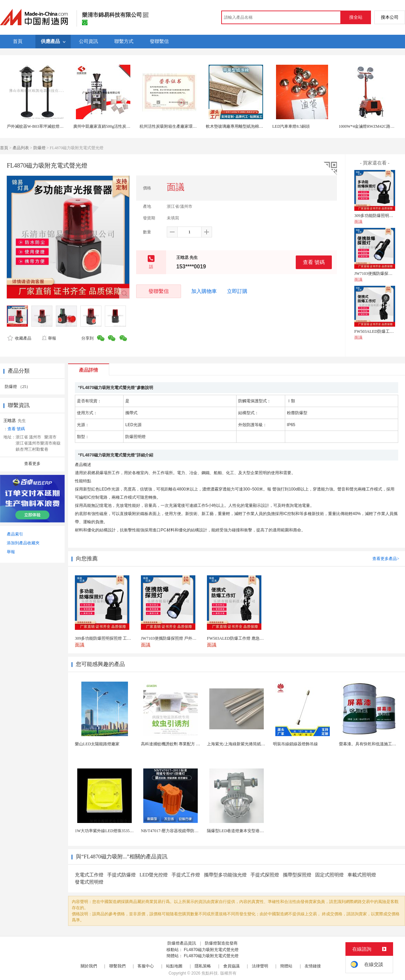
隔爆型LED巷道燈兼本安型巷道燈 (237, 831)
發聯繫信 (159, 291)
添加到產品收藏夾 (23, 543)
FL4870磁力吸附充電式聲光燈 (211, 950)
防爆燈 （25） (18, 387)
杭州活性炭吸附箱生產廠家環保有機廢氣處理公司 (184, 126)
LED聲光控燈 (154, 875)
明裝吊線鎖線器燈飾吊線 (295, 744)
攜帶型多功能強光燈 (225, 875)
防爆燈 (39, 148)
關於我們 (89, 966)
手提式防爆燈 (121, 875)
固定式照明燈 (329, 875)
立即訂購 (237, 291)
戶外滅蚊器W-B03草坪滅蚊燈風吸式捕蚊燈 (45, 126)
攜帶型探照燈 (297, 875)
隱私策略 (203, 966)
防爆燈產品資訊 (182, 943)
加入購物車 (204, 291)
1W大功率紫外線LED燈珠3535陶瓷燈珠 (110, 831)
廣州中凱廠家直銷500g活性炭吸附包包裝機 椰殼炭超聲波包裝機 (131, 126)
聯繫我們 (117, 966)
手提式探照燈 (265, 875)
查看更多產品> (386, 559)
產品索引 (15, 534)
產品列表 (21, 148)
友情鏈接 (313, 966)
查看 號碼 (314, 262)
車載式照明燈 (362, 875)
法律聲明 (260, 966)
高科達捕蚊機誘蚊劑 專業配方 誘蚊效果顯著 (181, 744)
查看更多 (32, 464)
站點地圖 (174, 966)
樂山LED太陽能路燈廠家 (97, 744)
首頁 (4, 148)
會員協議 (231, 966)
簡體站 (286, 966)
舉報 (49, 338)
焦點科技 (210, 973)
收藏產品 (19, 338)
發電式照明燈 (89, 882)
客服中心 (146, 966)
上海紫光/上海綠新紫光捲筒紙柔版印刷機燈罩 (248, 744)
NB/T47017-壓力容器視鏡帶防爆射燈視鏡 (178, 831)
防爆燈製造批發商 (221, 943)
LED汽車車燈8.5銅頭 (291, 126)
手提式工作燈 (186, 875)
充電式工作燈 (89, 875)
